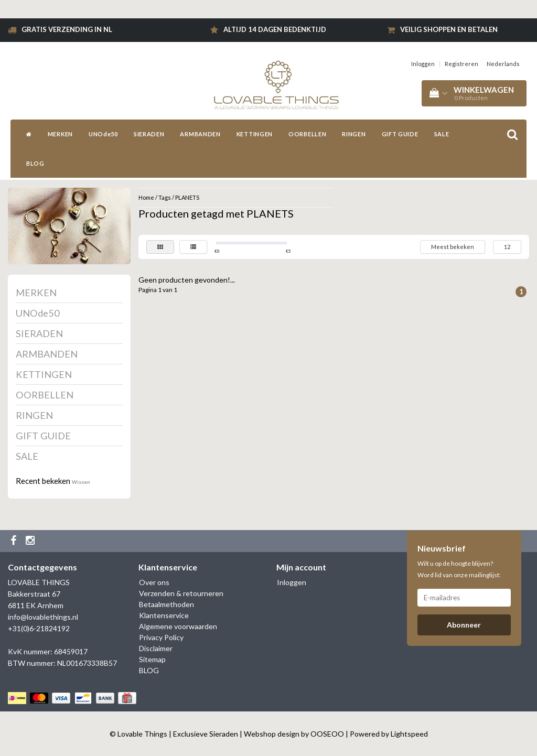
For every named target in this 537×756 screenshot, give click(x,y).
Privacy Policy (161, 637)
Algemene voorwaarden (178, 626)
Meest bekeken (453, 247)
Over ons (154, 582)
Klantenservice (164, 615)
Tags (165, 197)
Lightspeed (409, 734)
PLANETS (187, 197)
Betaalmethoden (167, 604)
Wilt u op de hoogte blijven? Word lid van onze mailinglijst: (459, 569)
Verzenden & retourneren (181, 593)
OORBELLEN (307, 134)
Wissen (81, 482)
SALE (442, 134)
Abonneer (464, 625)
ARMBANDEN (200, 134)
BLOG (35, 163)
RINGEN (354, 134)
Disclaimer (156, 648)
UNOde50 (103, 134)
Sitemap (152, 659)
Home (146, 197)
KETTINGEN (255, 134)
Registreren (461, 64)
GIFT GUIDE (400, 134)
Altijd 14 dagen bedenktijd (275, 29)
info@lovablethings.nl (43, 617)
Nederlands (503, 64)
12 (507, 247)
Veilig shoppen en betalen (449, 29)
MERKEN (60, 134)
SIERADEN (149, 134)
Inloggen (423, 64)
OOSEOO (327, 734)
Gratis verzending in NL (67, 29)
